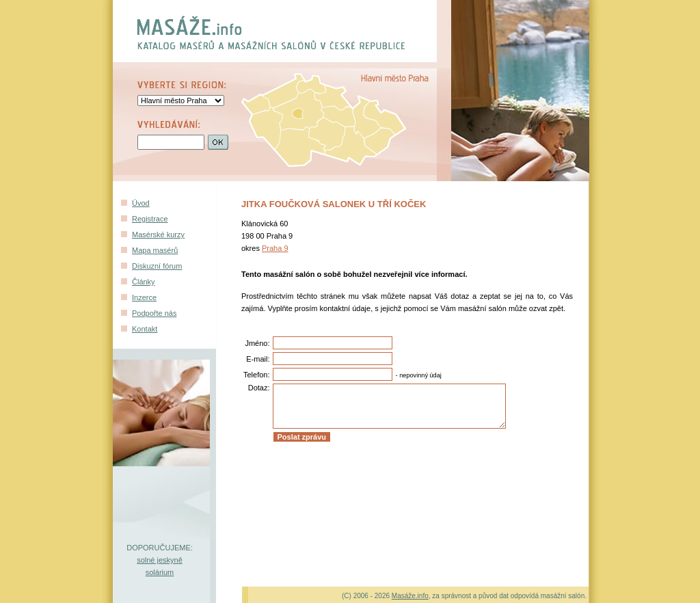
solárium (160, 572)
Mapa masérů (155, 250)
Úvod (141, 203)
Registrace (150, 219)
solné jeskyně (160, 560)
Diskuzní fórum (157, 266)
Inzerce (144, 297)
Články (144, 282)
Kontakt (145, 329)
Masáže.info (410, 596)
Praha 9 (275, 248)
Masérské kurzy (158, 234)
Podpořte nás (154, 313)
